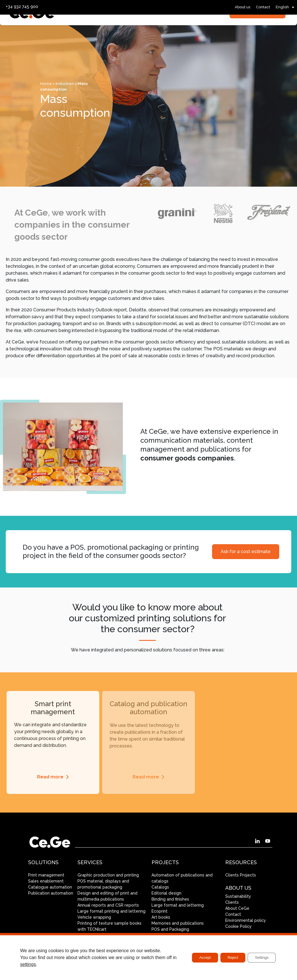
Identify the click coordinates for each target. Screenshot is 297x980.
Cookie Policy (238, 926)
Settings (260, 958)
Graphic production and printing (108, 875)
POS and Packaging (170, 929)
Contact (263, 7)
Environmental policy (246, 920)
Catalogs (160, 887)
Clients (232, 902)
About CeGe (237, 908)
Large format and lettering (178, 905)
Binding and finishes (170, 899)
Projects (200, 29)
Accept (196, 958)
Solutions (129, 29)
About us (242, 7)
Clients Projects (241, 875)
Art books (161, 917)
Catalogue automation (50, 887)
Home (46, 83)
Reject (228, 958)
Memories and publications (178, 923)
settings (39, 964)
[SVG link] (32, 30)
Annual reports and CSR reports (108, 905)
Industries (167, 29)
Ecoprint (160, 911)
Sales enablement (46, 881)
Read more (50, 777)
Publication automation (51, 893)
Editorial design (166, 893)
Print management (46, 875)
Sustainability (238, 896)
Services (93, 29)
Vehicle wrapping (94, 917)
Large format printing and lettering (111, 911)
